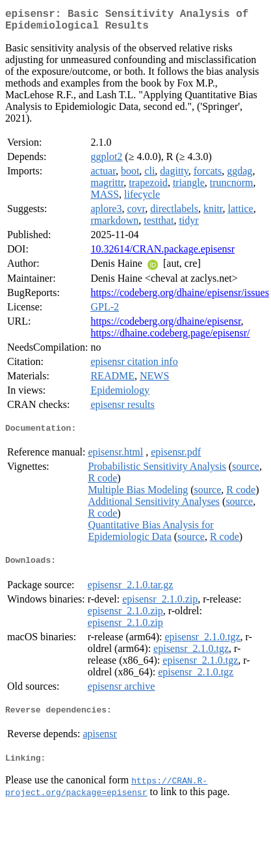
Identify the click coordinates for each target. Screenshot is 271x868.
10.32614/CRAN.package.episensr (162, 254)
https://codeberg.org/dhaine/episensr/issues (179, 298)
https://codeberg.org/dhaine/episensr (165, 326)
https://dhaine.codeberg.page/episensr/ (170, 338)
